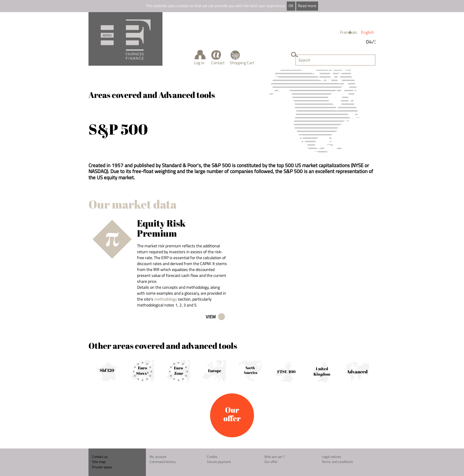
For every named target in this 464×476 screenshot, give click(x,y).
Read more (307, 6)
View (211, 317)
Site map (99, 462)
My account (158, 457)
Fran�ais (349, 32)
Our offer (271, 462)
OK (291, 6)
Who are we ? (274, 457)
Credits (212, 457)
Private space (102, 467)
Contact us (100, 457)
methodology (166, 299)
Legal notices (331, 457)
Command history (163, 462)
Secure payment (219, 462)
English (368, 32)
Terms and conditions (337, 462)
